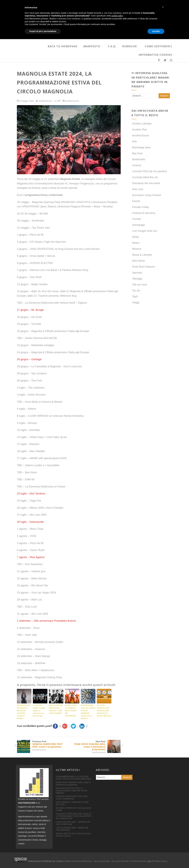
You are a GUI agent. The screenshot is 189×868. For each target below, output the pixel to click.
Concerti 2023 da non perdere (149, 171)
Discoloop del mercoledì (146, 183)
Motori (135, 243)
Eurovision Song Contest (146, 195)
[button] (163, 836)
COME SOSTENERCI (158, 46)
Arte (134, 141)
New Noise (138, 261)
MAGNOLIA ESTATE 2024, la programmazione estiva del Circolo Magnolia (72, 790)
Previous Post (43, 744)
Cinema (136, 165)
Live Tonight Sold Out (144, 231)
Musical (136, 249)
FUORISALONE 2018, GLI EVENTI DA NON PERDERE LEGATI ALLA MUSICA (88, 712)
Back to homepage (63, 46)
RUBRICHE (131, 46)
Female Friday (140, 207)
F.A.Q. (112, 46)
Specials (137, 273)
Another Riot (139, 130)
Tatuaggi (137, 279)
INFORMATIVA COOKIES (155, 55)
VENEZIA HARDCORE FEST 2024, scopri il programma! (72, 797)
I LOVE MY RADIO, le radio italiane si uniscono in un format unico (39, 711)
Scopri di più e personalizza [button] (43, 860)
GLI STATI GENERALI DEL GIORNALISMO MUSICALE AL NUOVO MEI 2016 (104, 711)
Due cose (137, 189)
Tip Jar (136, 291)
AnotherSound (72, 101)
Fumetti (136, 219)
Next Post (95, 746)
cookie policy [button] (117, 845)
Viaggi (135, 302)
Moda (135, 237)
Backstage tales (141, 147)
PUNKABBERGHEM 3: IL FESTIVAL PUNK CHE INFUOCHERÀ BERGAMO (74, 778)
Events (136, 201)
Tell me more (139, 285)
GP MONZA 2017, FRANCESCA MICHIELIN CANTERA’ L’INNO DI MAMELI (24, 712)
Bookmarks (138, 159)
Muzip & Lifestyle (142, 255)
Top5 (135, 297)
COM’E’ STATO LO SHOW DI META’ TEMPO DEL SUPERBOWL (71, 711)
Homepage (138, 225)
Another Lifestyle (141, 124)
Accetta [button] (156, 860)
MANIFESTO (93, 46)
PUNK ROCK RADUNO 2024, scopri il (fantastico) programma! (73, 784)
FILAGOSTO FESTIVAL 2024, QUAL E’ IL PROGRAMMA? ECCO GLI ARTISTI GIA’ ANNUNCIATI (74, 816)
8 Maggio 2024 (27, 101)
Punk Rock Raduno (143, 267)
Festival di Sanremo (143, 213)
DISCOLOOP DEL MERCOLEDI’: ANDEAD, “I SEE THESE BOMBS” (56, 709)
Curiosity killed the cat (145, 177)
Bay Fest (137, 153)
